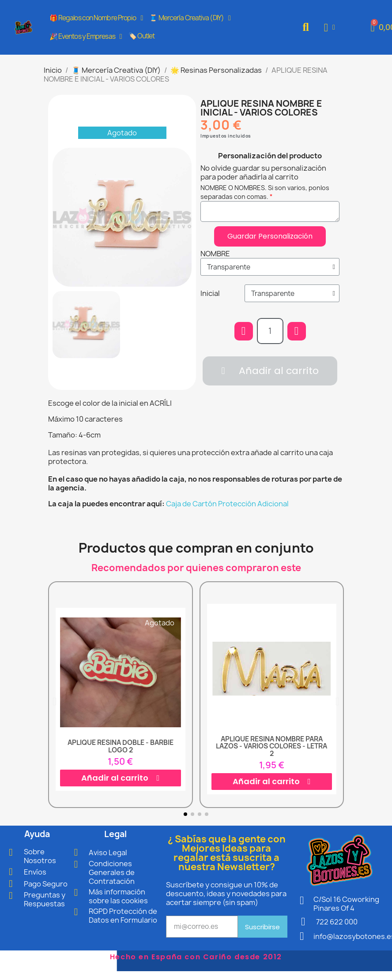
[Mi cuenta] (330, 28)
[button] (306, 28)
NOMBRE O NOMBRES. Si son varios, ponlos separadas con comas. (265, 192)
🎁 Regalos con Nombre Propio (96, 18)
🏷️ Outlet (142, 36)
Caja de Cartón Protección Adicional (227, 504)
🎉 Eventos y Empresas (86, 37)
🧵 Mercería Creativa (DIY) (190, 18)
